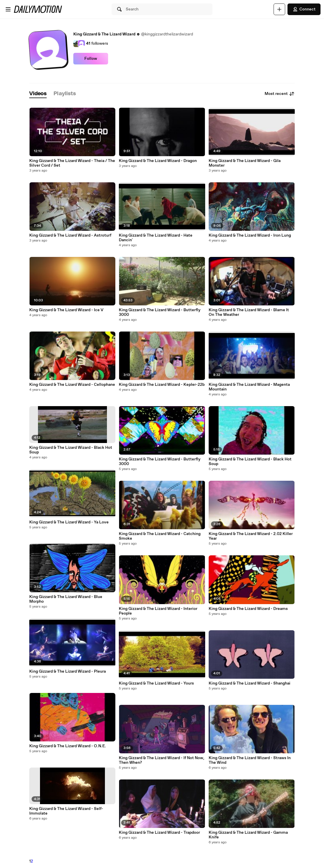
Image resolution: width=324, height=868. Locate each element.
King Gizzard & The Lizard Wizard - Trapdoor (159, 833)
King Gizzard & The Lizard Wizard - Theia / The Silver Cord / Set (72, 163)
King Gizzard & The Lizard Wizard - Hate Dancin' (156, 238)
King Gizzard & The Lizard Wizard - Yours (156, 683)
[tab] (38, 94)
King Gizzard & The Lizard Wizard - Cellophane (72, 385)
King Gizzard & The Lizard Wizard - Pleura (68, 671)
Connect (304, 9)
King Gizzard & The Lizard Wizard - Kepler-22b (162, 385)
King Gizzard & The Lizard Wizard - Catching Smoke (160, 536)
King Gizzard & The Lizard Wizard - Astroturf (70, 235)
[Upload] (279, 9)
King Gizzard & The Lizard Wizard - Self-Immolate (66, 811)
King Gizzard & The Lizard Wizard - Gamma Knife (248, 835)
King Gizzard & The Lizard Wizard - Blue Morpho (66, 599)
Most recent (280, 94)
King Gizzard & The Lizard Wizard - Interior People (158, 611)
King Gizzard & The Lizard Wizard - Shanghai (250, 683)
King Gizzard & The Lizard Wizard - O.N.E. (68, 746)
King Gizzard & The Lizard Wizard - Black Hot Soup (71, 450)
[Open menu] (8, 9)
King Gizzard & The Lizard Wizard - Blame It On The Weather (249, 312)
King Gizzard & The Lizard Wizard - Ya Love (69, 522)
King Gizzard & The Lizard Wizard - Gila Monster (245, 163)
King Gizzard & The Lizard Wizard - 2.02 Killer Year (251, 536)
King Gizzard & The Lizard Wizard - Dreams (248, 609)
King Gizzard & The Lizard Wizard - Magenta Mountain (249, 387)
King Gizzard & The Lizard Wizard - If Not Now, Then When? (162, 760)
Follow (91, 59)
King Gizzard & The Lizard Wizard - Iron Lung (250, 235)
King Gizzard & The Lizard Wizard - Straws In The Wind (250, 760)
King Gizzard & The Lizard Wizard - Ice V (66, 310)
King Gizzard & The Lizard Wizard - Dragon (158, 161)
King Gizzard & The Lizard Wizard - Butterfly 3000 (160, 312)
